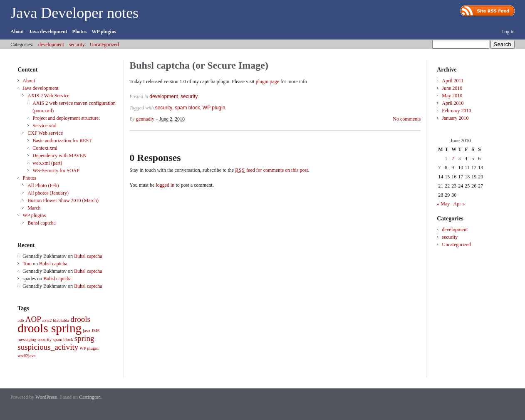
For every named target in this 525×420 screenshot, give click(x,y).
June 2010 (452, 88)
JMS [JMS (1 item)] (96, 331)
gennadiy (145, 119)
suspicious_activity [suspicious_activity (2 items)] (48, 347)
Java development (48, 32)
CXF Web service (45, 133)
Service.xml (45, 126)
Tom (27, 264)
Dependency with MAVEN (59, 156)
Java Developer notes (74, 13)
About (17, 32)
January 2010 (455, 118)
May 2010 (452, 96)
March (34, 208)
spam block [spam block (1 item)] (63, 340)
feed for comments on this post (271, 170)
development (51, 44)
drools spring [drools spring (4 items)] (50, 328)
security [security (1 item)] (45, 340)
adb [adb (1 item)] (21, 320)
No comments (407, 119)
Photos (80, 32)
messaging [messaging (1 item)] (27, 340)
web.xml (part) (47, 163)
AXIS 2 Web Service (48, 96)
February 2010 (456, 111)
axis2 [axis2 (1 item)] (47, 320)
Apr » (459, 204)
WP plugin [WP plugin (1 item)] (89, 348)
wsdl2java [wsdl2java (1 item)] (26, 356)
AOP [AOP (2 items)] (33, 319)
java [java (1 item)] (87, 331)
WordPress (46, 397)
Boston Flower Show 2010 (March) (63, 200)
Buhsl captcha (42, 223)
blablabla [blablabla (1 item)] (61, 320)
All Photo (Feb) (43, 185)
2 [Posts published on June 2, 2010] (453, 158)
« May (443, 204)
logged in (165, 185)
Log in (508, 32)
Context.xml (45, 148)
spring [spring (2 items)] (84, 338)
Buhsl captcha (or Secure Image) (199, 65)
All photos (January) (48, 193)
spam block (187, 108)
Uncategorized (104, 44)
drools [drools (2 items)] (80, 319)
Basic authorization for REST (62, 141)
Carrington (90, 397)
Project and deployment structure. (66, 118)
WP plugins (104, 32)
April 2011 (453, 81)
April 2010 (453, 103)
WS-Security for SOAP (56, 170)
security (77, 44)
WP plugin (214, 108)
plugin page (267, 82)
